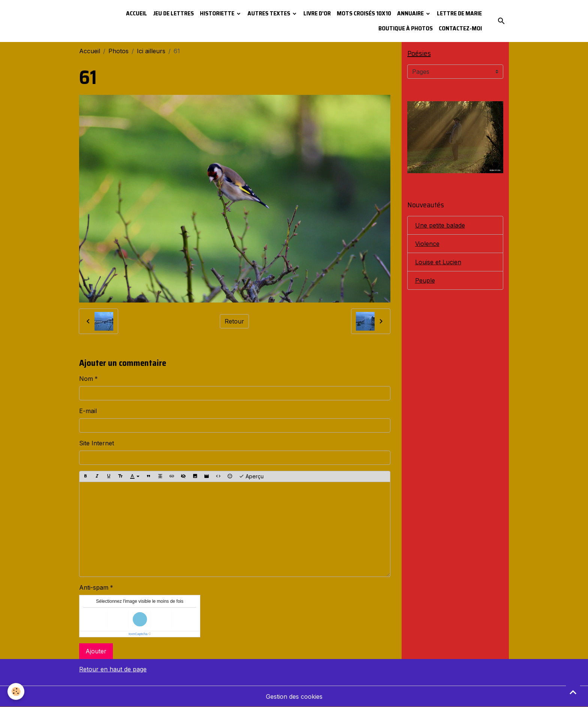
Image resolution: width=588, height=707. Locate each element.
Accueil (136, 13)
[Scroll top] (573, 692)
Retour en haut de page (113, 669)
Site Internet (97, 443)
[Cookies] (16, 691)
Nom (86, 379)
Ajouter (96, 651)
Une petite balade (440, 225)
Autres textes (269, 13)
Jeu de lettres (173, 13)
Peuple (425, 280)
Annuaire (411, 13)
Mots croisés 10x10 (364, 13)
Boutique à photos (406, 28)
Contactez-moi (460, 28)
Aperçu (251, 476)
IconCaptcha (138, 634)
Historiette (218, 13)
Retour (234, 321)
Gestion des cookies (294, 697)
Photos (118, 51)
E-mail (88, 411)
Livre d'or (317, 13)
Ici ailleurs (151, 51)
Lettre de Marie (459, 13)
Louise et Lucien (438, 262)
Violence (427, 244)
